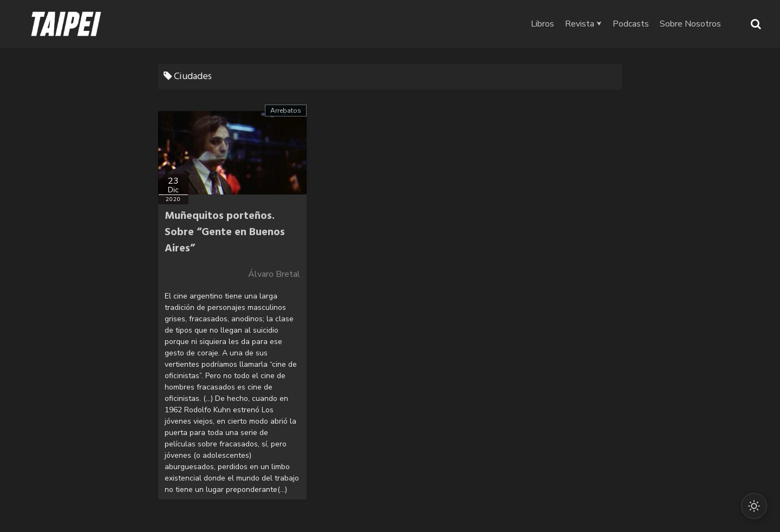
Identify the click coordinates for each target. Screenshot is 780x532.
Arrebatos (286, 111)
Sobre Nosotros (690, 24)
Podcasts (631, 24)
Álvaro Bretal (274, 274)
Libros (542, 24)
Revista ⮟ (583, 24)
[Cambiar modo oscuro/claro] (754, 506)
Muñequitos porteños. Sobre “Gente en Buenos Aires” (225, 232)
